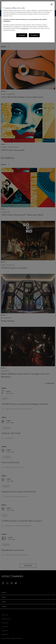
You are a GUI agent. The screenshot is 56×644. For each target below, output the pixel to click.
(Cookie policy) (25, 28)
